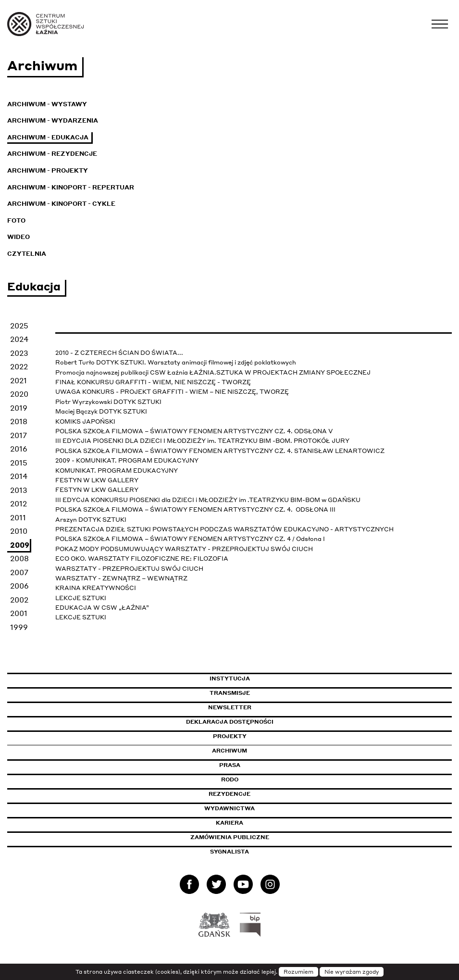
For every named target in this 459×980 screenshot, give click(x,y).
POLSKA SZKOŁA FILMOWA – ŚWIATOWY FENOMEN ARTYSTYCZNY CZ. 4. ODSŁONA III (196, 509)
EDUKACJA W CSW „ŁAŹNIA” (102, 608)
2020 (19, 394)
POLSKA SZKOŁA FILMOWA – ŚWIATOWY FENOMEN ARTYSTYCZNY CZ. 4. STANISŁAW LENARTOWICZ (220, 451)
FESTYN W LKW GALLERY (97, 480)
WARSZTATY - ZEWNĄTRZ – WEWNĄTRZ (121, 578)
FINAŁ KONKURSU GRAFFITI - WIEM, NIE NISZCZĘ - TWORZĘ (153, 382)
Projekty (230, 736)
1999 (19, 627)
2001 (19, 613)
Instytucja (230, 678)
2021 (19, 380)
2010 (19, 531)
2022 (19, 366)
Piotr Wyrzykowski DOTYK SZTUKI (108, 402)
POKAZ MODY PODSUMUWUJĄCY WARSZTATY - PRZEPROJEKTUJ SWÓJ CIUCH (184, 549)
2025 (19, 326)
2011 (18, 517)
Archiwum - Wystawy (47, 104)
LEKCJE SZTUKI (81, 598)
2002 (19, 600)
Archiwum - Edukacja (48, 137)
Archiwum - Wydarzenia (53, 120)
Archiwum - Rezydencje (52, 154)
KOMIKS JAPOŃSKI (85, 421)
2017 (19, 435)
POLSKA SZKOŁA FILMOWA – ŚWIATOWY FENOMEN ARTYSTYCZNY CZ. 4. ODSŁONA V (194, 431)
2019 (19, 408)
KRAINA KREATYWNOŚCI (96, 588)
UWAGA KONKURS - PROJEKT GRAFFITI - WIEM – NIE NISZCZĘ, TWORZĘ (172, 392)
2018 (19, 421)
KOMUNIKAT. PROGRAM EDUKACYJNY (117, 471)
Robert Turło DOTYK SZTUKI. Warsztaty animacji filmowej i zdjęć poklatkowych (176, 362)
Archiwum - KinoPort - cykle (61, 204)
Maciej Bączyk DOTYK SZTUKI (101, 411)
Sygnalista (229, 852)
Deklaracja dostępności (230, 722)
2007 (19, 572)
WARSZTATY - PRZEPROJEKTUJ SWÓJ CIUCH (129, 569)
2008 (19, 558)
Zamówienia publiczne (251, 837)
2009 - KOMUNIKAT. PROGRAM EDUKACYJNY (127, 460)
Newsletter (230, 707)
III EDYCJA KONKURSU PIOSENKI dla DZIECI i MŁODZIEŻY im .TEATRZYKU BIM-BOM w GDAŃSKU (209, 500)
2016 (19, 449)
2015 (19, 463)
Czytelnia (27, 254)
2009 (20, 545)
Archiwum (229, 751)
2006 (19, 586)
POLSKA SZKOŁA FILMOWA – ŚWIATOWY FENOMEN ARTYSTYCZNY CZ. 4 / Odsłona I (190, 539)
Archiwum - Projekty (48, 170)
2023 (19, 353)
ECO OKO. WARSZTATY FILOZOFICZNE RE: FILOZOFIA (142, 559)
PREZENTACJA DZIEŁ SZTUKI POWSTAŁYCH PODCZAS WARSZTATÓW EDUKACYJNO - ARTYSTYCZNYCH (224, 529)
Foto (16, 220)
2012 (19, 503)
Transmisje (271, 693)
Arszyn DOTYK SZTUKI (91, 520)
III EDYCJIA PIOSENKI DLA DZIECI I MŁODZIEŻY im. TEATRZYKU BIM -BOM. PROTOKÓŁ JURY (202, 441)
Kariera (229, 823)
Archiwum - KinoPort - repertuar (71, 187)
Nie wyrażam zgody (352, 972)
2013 (19, 490)
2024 (19, 339)
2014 (19, 476)
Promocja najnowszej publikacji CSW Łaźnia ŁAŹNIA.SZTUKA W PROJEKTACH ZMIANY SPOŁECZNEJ (213, 372)
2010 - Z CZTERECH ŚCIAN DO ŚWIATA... (119, 353)
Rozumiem (298, 972)
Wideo (19, 237)
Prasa (230, 765)
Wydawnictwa (229, 808)
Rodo (230, 779)
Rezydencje (229, 794)
